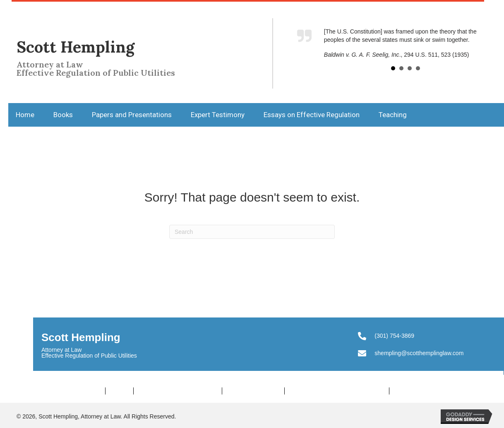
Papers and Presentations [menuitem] (178, 391)
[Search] (252, 232)
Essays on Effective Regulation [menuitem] (337, 391)
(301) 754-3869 (394, 336)
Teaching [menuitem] (408, 391)
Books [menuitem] (119, 391)
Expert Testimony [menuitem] (253, 391)
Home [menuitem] (92, 391)
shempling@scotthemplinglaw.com (419, 353)
